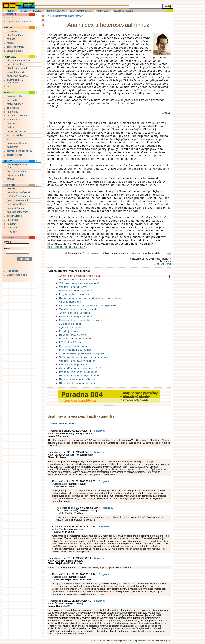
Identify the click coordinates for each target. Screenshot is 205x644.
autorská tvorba (15, 47)
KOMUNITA (10, 14)
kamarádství (13, 120)
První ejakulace (69, 331)
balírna (11, 127)
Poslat (156, 264)
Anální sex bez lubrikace (75, 313)
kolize (10, 139)
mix (9, 87)
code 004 (12, 228)
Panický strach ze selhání (76, 339)
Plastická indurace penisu (76, 350)
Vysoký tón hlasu (70, 328)
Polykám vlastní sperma (74, 294)
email (70, 433)
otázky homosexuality (18, 60)
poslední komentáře (18, 212)
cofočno (11, 39)
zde (169, 253)
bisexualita (13, 100)
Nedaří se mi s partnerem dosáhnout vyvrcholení (90, 298)
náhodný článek (56, 11)
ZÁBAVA (8, 28)
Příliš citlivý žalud (71, 342)
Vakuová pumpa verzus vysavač (79, 283)
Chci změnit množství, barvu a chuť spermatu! (88, 305)
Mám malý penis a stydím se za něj (81, 320)
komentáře (102, 11)
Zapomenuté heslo (17, 275)
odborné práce (15, 155)
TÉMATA (8, 93)
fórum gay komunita (80, 11)
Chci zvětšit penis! (71, 302)
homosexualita (15, 96)
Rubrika (54, 16)
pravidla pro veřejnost (18, 192)
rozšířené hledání (124, 11)
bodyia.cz (116, 641)
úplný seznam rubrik (18, 200)
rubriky (10, 11)
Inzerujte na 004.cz (146, 641)
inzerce (11, 188)
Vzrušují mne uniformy (73, 287)
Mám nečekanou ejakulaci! (76, 291)
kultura (11, 18)
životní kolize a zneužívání (15, 81)
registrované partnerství (20, 22)
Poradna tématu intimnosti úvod (79, 280)
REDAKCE (10, 185)
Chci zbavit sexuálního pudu (77, 383)
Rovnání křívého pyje (73, 335)
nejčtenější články (16, 204)
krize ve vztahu (15, 135)
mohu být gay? (15, 104)
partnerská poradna (17, 76)
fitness (10, 179)
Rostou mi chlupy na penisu (77, 316)
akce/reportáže (15, 35)
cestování (12, 31)
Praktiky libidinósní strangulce (78, 372)
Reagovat (99, 431)
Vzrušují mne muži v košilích (77, 361)
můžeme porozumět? (18, 116)
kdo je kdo (12, 220)
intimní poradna (15, 64)
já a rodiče (13, 112)
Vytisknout (166, 264)
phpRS (170, 641)
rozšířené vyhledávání (19, 196)
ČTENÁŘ (9, 238)
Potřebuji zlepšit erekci (74, 346)
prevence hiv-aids (16, 171)
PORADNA (10, 57)
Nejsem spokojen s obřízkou (77, 379)
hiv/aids (37, 11)
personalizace (14, 216)
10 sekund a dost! (71, 324)
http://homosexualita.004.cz (67, 247)
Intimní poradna (67, 16)
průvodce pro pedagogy (20, 151)
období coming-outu (18, 68)
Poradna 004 (109, 404)
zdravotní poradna (17, 72)
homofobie (13, 147)
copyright (12, 231)
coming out (13, 108)
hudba (10, 43)
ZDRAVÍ (8, 161)
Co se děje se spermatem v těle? (80, 368)
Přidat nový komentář (63, 424)
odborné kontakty (16, 175)
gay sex (11, 123)
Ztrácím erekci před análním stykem (82, 353)
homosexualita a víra (18, 143)
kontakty (11, 224)
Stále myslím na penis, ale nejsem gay (84, 357)
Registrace (13, 271)
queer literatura (15, 51)
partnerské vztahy (16, 131)
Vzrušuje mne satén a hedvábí (78, 309)
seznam (80, 16)
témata (24, 11)
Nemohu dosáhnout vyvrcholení (79, 376)
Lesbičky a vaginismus (73, 364)
